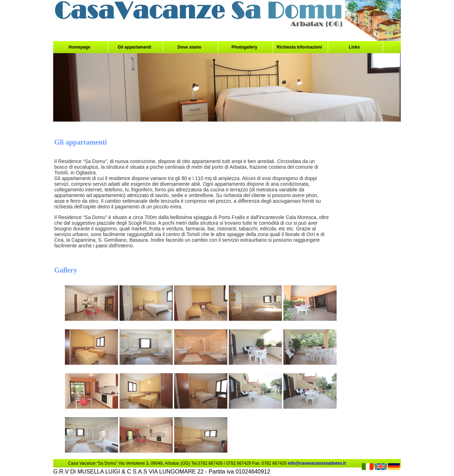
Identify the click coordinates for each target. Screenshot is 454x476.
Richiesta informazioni (299, 47)
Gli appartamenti (135, 47)
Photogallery (245, 47)
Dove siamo (189, 47)
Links (354, 47)
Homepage (79, 47)
